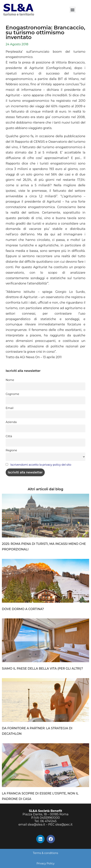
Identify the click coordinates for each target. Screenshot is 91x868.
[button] (73, 10)
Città (9, 436)
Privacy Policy (45, 863)
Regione (11, 450)
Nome (10, 380)
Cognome (12, 394)
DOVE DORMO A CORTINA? (23, 609)
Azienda (11, 422)
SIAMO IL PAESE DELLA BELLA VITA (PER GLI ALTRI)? (42, 669)
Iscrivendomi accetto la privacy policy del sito (41, 465)
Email (10, 408)
